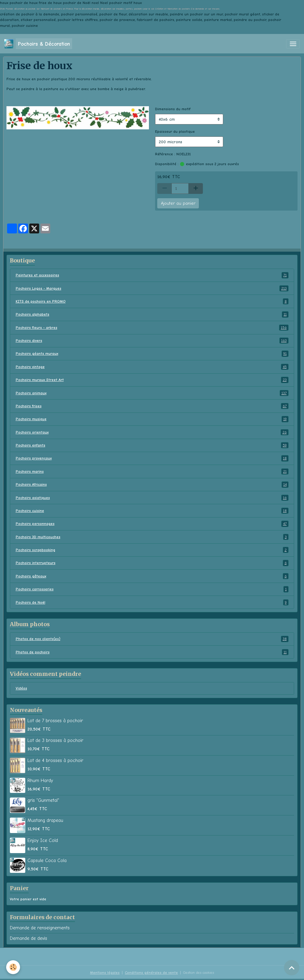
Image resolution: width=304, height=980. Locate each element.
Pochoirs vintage (152, 367)
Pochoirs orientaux (152, 432)
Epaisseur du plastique (175, 132)
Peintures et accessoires (152, 275)
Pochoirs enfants (152, 445)
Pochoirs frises (152, 406)
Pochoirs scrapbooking (152, 550)
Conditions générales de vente (151, 973)
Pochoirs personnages (152, 524)
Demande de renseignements (40, 928)
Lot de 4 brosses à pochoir (55, 760)
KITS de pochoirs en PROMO (152, 301)
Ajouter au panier (178, 203)
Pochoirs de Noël (152, 602)
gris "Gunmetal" (43, 800)
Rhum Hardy (40, 781)
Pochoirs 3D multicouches (152, 537)
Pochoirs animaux (152, 393)
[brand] (38, 44)
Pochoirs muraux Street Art (152, 380)
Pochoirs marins (152, 471)
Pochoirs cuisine (152, 511)
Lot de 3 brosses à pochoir (55, 740)
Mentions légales (105, 973)
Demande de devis (29, 938)
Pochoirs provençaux (152, 458)
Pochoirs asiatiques (152, 498)
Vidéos (21, 688)
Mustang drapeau (45, 820)
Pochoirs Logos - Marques (152, 288)
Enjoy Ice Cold (43, 840)
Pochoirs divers (152, 341)
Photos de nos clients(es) (152, 639)
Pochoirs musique (152, 419)
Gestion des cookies (199, 973)
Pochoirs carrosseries (152, 589)
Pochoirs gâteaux (152, 576)
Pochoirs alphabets (152, 314)
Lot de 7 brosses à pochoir (55, 721)
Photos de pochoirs (152, 652)
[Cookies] (13, 967)
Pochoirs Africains (152, 484)
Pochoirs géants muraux (152, 354)
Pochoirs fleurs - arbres (152, 328)
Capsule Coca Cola (47, 861)
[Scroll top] (292, 968)
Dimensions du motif (173, 109)
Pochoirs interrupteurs (152, 563)
